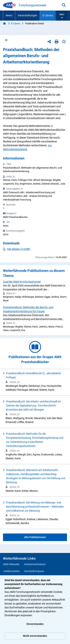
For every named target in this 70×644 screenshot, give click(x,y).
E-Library (48, 15)
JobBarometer (11, 571)
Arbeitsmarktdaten (35, 564)
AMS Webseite (11, 564)
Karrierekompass (34, 571)
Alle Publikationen (35, 537)
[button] (62, 16)
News (9, 15)
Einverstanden (35, 624)
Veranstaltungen (27, 15)
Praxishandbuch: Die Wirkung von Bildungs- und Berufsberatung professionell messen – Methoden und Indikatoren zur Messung (35, 507)
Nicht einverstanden (35, 636)
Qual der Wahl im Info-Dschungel (22, 282)
